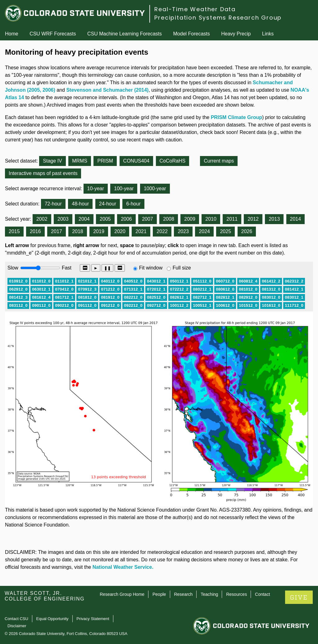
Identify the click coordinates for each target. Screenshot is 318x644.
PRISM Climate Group (236, 117)
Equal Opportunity (52, 619)
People (159, 594)
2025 (225, 231)
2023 (183, 231)
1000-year (155, 189)
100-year (124, 189)
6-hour (133, 204)
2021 (141, 231)
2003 (63, 219)
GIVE (299, 598)
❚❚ (107, 268)
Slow (13, 268)
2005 (105, 219)
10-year (96, 189)
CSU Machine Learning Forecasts (125, 34)
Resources (236, 594)
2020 (120, 231)
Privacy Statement (93, 619)
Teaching (209, 594)
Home (12, 34)
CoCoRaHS (173, 161)
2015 (14, 231)
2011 (232, 219)
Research (183, 594)
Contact (262, 594)
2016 (35, 231)
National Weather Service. (123, 567)
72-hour (53, 204)
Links (268, 34)
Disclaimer (17, 626)
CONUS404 (136, 161)
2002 (42, 219)
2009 (190, 219)
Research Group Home (122, 594)
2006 (126, 219)
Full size (182, 268)
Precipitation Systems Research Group (218, 18)
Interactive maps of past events (43, 173)
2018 (78, 231)
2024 (204, 231)
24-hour (108, 204)
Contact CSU (16, 619)
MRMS (80, 161)
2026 (247, 231)
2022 (162, 231)
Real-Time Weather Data (195, 9)
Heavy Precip (236, 34)
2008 (169, 219)
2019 (99, 231)
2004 (84, 219)
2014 (296, 219)
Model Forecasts (192, 34)
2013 (274, 219)
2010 (211, 219)
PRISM (105, 161)
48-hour (80, 204)
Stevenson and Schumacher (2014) (107, 90)
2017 (57, 231)
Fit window (151, 268)
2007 (148, 219)
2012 (253, 219)
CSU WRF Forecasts (53, 34)
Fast (66, 268)
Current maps (219, 161)
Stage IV (52, 161)
